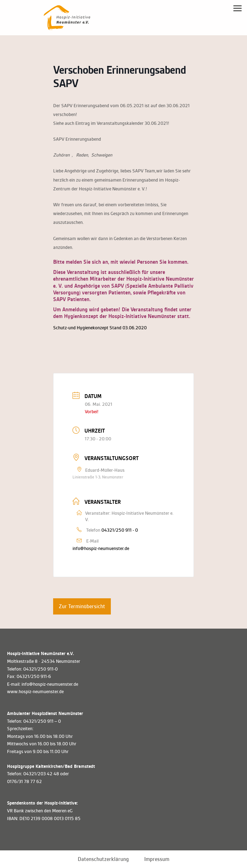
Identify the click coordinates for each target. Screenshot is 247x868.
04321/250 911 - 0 (120, 530)
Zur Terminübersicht (82, 606)
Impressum (157, 859)
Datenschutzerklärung (103, 859)
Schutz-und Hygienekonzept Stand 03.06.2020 (100, 328)
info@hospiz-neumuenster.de (101, 548)
